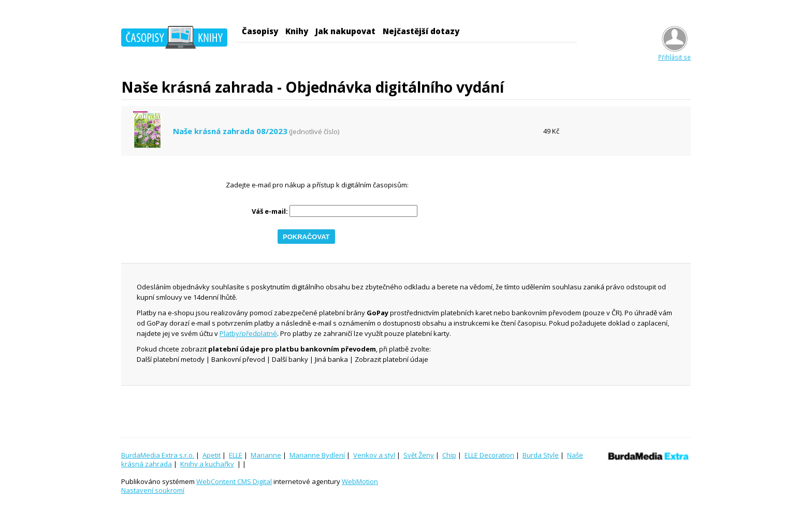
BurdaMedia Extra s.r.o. (158, 455)
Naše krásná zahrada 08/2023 (230, 131)
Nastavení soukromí (153, 490)
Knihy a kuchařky (207, 464)
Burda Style (541, 455)
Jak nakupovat (345, 31)
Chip (449, 455)
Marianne (266, 455)
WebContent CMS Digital (234, 481)
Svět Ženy (419, 455)
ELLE (236, 455)
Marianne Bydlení (317, 455)
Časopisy (260, 31)
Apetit (212, 455)
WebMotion (360, 481)
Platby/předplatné (248, 333)
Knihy (297, 31)
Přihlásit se (675, 53)
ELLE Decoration (489, 455)
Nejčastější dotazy (421, 31)
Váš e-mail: (270, 211)
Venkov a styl (374, 455)
